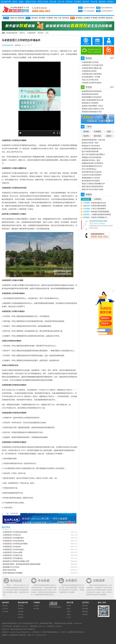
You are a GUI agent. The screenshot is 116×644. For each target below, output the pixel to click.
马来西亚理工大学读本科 (12, 547)
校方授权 (5, 612)
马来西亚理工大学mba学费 (12, 552)
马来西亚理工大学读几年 (12, 535)
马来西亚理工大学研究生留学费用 (15, 544)
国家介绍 (14, 18)
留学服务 (109, 44)
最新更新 (85, 612)
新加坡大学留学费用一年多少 (93, 106)
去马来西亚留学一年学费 (91, 77)
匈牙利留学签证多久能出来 (92, 172)
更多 (112, 58)
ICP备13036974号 (41, 635)
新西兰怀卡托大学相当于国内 (93, 189)
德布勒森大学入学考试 (11, 567)
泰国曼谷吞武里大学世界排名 (93, 163)
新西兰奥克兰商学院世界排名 (93, 187)
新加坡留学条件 (62, 623)
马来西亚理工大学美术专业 (13, 555)
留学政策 (86, 2)
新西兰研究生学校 (9, 570)
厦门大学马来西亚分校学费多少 (93, 154)
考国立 (69, 614)
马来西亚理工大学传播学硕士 (13, 538)
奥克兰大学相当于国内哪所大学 (93, 184)
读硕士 (21, 2)
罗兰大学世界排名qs (89, 169)
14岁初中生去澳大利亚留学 (92, 175)
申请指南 (94, 18)
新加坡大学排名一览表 (90, 143)
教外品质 (86, 199)
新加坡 (86, 132)
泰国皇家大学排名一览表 (91, 160)
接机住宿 (109, 18)
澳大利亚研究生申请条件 (91, 181)
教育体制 (21, 18)
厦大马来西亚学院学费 (90, 152)
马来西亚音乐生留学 (89, 71)
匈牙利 (86, 136)
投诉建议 (85, 614)
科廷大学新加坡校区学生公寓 (93, 100)
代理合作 (21, 614)
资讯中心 (22, 33)
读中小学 (61, 2)
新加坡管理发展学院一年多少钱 (93, 140)
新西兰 (109, 136)
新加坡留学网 (6, 2)
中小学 (69, 617)
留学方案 (70, 603)
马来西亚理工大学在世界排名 (13, 541)
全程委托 (71, 581)
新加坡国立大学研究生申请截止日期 (16, 561)
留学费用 (78, 2)
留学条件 (69, 2)
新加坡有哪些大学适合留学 (92, 97)
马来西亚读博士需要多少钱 (92, 68)
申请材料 (50, 18)
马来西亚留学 (32, 33)
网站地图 (102, 2)
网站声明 (85, 606)
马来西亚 (97, 132)
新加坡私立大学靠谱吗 (90, 103)
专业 (60, 18)
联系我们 (110, 2)
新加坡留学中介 (31, 623)
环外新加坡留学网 (15, 9)
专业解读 (87, 18)
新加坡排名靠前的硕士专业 (92, 112)
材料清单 (36, 609)
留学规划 (79, 18)
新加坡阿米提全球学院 (90, 94)
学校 (56, 18)
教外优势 (109, 53)
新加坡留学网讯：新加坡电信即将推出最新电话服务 (22, 564)
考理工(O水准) (43, 2)
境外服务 (21, 612)
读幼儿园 (53, 2)
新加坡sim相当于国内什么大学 (93, 109)
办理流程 (97, 199)
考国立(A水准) (31, 2)
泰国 (109, 132)
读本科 (15, 2)
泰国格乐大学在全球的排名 (92, 157)
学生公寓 (94, 2)
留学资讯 (66, 18)
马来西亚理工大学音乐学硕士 (13, 550)
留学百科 (41, 33)
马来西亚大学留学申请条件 (92, 83)
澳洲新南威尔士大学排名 (91, 178)
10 (75, 522)
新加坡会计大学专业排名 (91, 146)
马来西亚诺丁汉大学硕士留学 (93, 65)
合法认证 (16, 581)
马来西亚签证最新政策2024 (92, 149)
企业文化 (5, 609)
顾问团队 (21, 606)
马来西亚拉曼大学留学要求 (92, 74)
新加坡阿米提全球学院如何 (92, 91)
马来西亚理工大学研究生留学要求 (15, 532)
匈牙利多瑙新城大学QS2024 (92, 166)
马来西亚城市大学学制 (90, 62)
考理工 (69, 612)
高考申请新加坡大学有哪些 (13, 573)
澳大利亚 (97, 136)
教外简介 (5, 606)
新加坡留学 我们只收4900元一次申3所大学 (95, 51)
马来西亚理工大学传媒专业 (13, 558)
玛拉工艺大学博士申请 (90, 80)
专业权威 (44, 581)
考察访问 (21, 609)
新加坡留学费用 (47, 623)
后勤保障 (99, 581)
